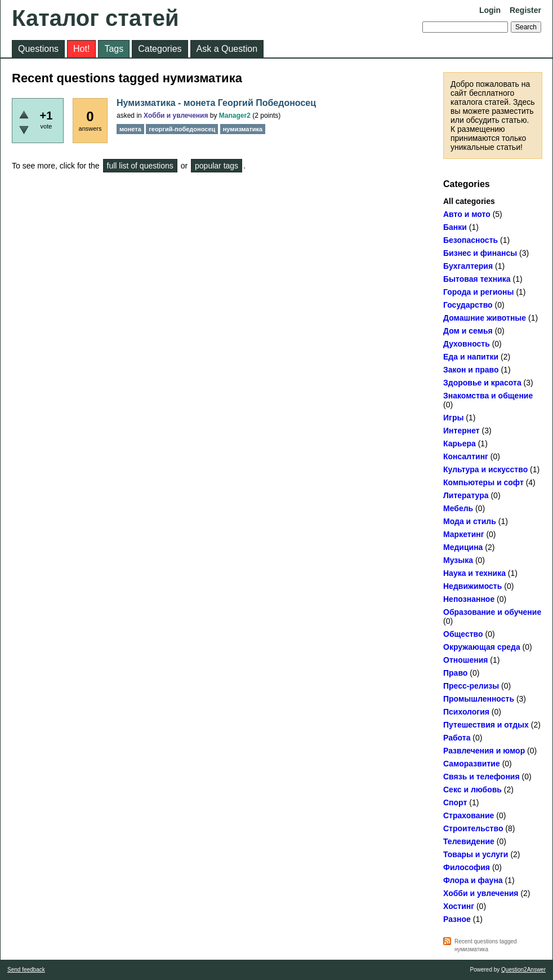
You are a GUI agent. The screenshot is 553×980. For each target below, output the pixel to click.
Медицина (463, 547)
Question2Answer (523, 970)
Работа (457, 738)
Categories (160, 49)
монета (130, 129)
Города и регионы (479, 292)
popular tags (217, 166)
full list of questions (140, 166)
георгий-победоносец (182, 129)
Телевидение (469, 841)
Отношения (465, 660)
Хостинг (459, 906)
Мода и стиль (470, 521)
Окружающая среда (482, 647)
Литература (466, 495)
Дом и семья (468, 331)
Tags (114, 49)
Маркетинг (464, 534)
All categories (469, 201)
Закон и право (471, 370)
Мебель (458, 508)
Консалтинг (466, 456)
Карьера (460, 444)
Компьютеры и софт (483, 482)
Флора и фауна (473, 880)
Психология (466, 712)
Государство (468, 305)
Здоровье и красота (482, 383)
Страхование (469, 815)
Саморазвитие (472, 764)
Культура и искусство (485, 469)
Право (455, 673)
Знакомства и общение (488, 396)
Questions (38, 49)
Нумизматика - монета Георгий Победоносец (216, 103)
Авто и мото (467, 214)
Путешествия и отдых (486, 725)
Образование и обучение (492, 612)
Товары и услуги (476, 854)
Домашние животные (485, 318)
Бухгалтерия (468, 266)
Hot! (81, 49)
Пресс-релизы (471, 686)
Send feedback (26, 970)
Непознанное (469, 599)
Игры (453, 418)
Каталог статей (95, 18)
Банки (455, 227)
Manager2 (235, 116)
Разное (457, 919)
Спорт (455, 802)
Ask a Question (227, 49)
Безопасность (471, 240)
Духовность (467, 344)
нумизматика (243, 129)
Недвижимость (472, 586)
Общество (463, 634)
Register (525, 10)
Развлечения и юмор (484, 751)
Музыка (458, 560)
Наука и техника (474, 573)
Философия (467, 867)
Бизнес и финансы (480, 253)
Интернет (461, 431)
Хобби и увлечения (481, 893)
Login (490, 10)
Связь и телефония (481, 777)
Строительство (473, 828)
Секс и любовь (472, 790)
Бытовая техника (477, 279)
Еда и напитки (471, 357)
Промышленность (479, 699)
